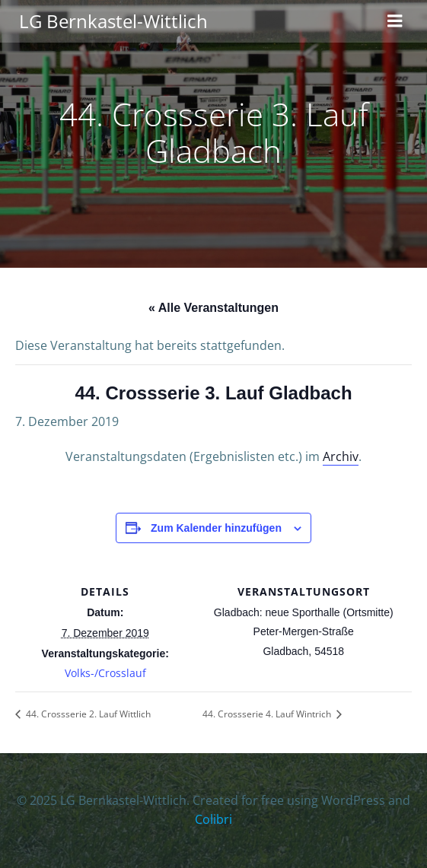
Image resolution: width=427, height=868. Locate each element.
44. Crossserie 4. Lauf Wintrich (268, 714)
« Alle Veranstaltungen (213, 308)
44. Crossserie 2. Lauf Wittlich (87, 714)
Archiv (341, 456)
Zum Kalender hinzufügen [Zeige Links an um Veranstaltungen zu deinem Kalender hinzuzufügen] (216, 528)
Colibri (213, 819)
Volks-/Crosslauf (105, 673)
